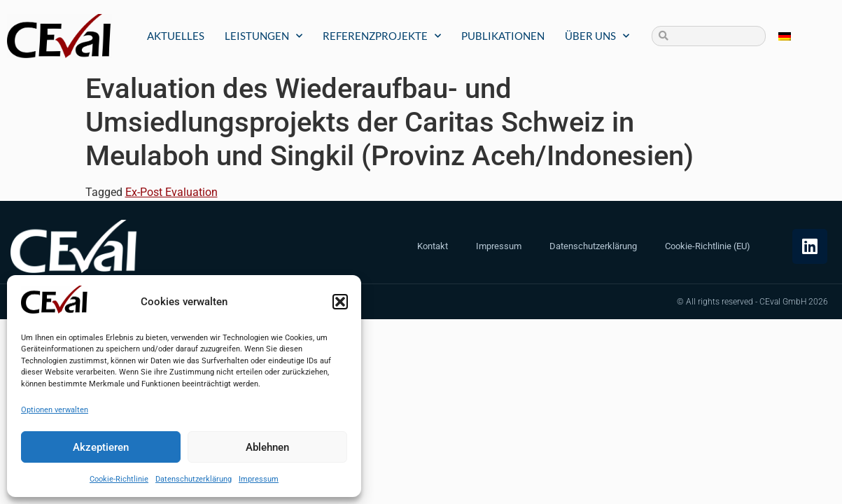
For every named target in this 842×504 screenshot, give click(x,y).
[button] (340, 302)
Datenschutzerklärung (194, 479)
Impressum (259, 479)
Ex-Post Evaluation (171, 192)
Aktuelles (176, 36)
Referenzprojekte (382, 36)
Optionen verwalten (55, 410)
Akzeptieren (101, 447)
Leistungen (264, 36)
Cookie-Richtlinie (119, 479)
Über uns (597, 36)
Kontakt (433, 246)
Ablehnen (267, 447)
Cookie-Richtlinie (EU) (708, 246)
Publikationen (503, 36)
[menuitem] (785, 36)
